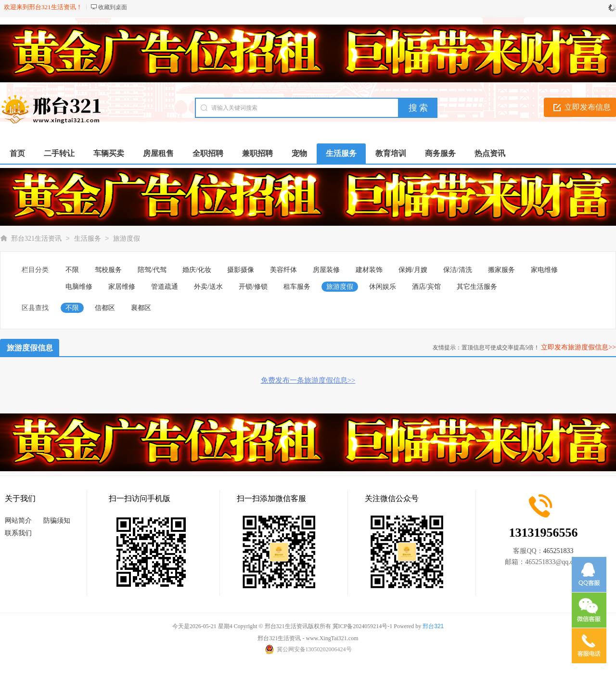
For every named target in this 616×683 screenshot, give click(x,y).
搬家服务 (501, 270)
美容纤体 (283, 270)
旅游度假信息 (30, 348)
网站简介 (18, 521)
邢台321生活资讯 (36, 238)
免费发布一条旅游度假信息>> (308, 380)
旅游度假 (127, 238)
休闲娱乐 (383, 287)
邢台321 (433, 626)
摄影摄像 (241, 270)
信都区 (105, 308)
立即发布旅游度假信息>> (578, 347)
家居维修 (122, 287)
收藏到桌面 (113, 7)
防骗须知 (57, 521)
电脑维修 (79, 287)
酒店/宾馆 (426, 287)
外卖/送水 (208, 287)
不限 (72, 270)
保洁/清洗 (458, 270)
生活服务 (88, 238)
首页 (17, 153)
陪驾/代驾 (152, 270)
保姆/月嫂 (413, 270)
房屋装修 (326, 270)
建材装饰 (369, 270)
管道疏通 (165, 287)
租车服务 (297, 287)
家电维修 (544, 270)
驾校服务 (108, 270)
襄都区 (141, 308)
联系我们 (18, 533)
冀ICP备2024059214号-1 (363, 626)
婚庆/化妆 (197, 270)
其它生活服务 (477, 287)
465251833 (558, 551)
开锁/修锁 (253, 287)
